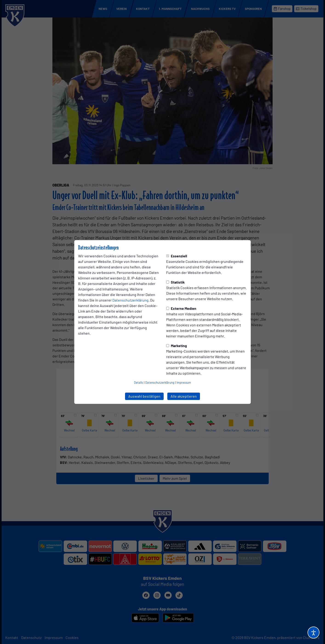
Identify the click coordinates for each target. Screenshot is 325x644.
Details (138, 382)
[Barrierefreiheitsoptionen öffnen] (314, 632)
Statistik (175, 282)
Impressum (184, 382)
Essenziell (177, 256)
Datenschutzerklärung (130, 300)
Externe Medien (181, 308)
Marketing (177, 346)
